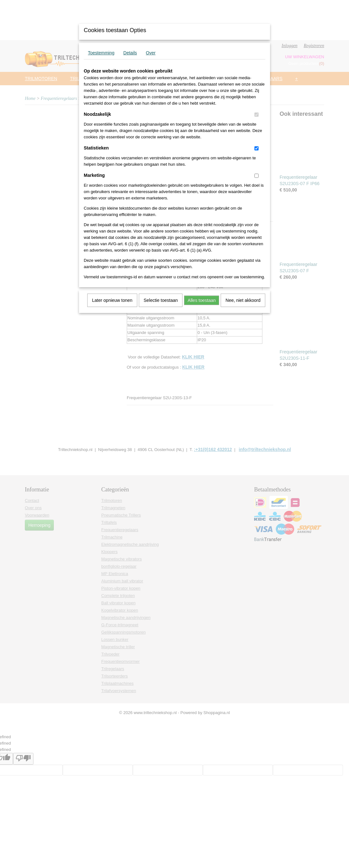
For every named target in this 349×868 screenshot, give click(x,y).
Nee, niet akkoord (243, 300)
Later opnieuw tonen (112, 300)
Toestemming (101, 53)
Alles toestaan (202, 300)
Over (151, 53)
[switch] (256, 115)
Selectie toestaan (161, 300)
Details (130, 53)
